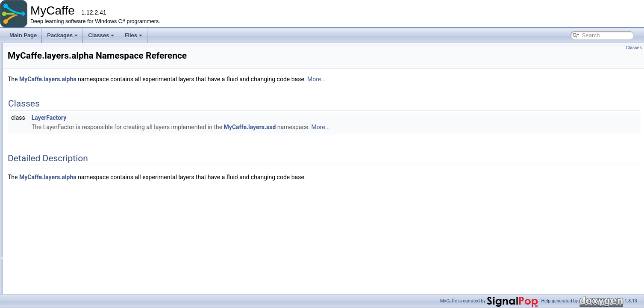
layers (42, 163)
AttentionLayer (58, 276)
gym (40, 154)
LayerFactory (156, 118)
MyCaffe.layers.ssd (357, 127)
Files (133, 35)
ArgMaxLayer (57, 267)
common (45, 97)
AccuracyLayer (59, 257)
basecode (46, 88)
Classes (101, 35)
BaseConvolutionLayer (68, 285)
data (40, 116)
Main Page (23, 35)
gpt (46, 191)
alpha (48, 172)
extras (42, 135)
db (38, 125)
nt (44, 219)
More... (423, 79)
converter (46, 107)
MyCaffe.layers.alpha (155, 79)
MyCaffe (17, 50)
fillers (41, 144)
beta (47, 182)
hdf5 (47, 201)
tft (44, 238)
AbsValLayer (56, 248)
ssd (46, 229)
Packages (62, 35)
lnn (45, 210)
